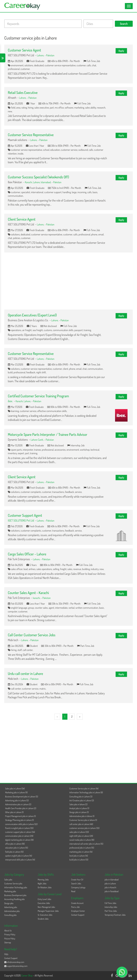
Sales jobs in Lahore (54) (15, 789)
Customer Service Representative (31, 135)
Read (73, 891)
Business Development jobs (15, 895)
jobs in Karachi (111, 887)
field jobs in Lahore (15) (14, 852)
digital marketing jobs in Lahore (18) (19, 840)
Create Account (77, 903)
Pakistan (50, 55)
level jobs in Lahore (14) (79, 856)
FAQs (6, 954)
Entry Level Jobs (45, 899)
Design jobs (9, 903)
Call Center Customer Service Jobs (32, 635)
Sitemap (8, 942)
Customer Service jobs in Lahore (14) (84, 789)
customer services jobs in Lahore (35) (84, 828)
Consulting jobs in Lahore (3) (81, 797)
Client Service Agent (22, 219)
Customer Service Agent (24, 50)
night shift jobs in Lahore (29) (81, 836)
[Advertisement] (68, 281)
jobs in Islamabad (112, 880)
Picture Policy (10, 939)
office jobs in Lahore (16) (15, 844)
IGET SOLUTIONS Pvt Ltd (21, 520)
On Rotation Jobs (45, 887)
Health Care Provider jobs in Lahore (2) (21, 808)
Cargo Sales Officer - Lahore (27, 554)
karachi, (37, 598)
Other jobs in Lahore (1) (14, 812)
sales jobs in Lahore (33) (79, 832)
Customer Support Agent (25, 515)
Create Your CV (77, 880)
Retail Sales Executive (23, 92)
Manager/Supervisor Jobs (48, 911)
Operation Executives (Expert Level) (32, 315)
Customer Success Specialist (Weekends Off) (38, 177)
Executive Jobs (44, 903)
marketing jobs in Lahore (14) (81, 852)
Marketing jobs (10, 891)
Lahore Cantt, (37, 440)
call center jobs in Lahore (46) (81, 824)
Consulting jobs (10, 915)
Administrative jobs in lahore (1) (82, 816)
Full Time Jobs (111, 903)
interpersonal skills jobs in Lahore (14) (20, 860)
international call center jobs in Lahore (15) (86, 844)
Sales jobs (8, 880)
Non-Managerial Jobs (46, 907)
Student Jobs (43, 919)
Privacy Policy (10, 934)
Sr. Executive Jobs (45, 915)
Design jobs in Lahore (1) (79, 812)
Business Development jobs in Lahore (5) (22, 797)
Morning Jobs (43, 880)
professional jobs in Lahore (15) (82, 848)
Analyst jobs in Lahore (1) (79, 808)
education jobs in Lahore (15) (17, 848)
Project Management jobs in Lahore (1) (21, 816)
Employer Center (78, 911)
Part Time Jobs (111, 911)
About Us (8, 931)
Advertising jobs (11, 907)
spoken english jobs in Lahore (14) (19, 856)
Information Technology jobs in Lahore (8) (86, 792)
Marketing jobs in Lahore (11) (16, 792)
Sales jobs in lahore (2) (78, 804)
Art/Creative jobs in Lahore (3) (82, 800)
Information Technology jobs (16, 887)
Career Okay (27, 975)
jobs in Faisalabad (112, 891)
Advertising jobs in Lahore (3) (17, 800)
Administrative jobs (12, 911)
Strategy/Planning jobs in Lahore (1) (19, 820)
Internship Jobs (111, 907)
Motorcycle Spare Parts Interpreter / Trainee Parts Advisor (48, 434)
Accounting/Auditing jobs (14, 899)
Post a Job (75, 907)
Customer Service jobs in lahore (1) (83, 820)
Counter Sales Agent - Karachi (28, 593)
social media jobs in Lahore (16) (82, 840)
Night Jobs (42, 884)
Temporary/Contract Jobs (115, 915)
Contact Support (78, 915)
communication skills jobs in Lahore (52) (21, 824)
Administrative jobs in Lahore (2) (18, 804)
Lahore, (41, 55)
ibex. (10, 401)
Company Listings (78, 887)
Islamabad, (46, 182)
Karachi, (29, 182)
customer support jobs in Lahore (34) (20, 832)
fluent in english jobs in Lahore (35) (19, 828)
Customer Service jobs (13, 884)
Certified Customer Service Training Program (38, 396)
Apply (121, 51)
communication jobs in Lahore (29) (19, 836)
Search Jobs (76, 884)
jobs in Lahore (110, 884)
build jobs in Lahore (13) (79, 860)
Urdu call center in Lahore (25, 674)
